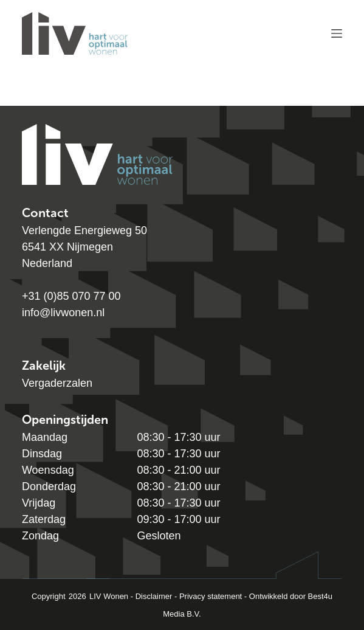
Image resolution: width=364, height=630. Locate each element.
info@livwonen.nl (63, 313)
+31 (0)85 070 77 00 (71, 296)
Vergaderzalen (57, 383)
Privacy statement (211, 596)
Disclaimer (154, 596)
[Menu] (337, 33)
